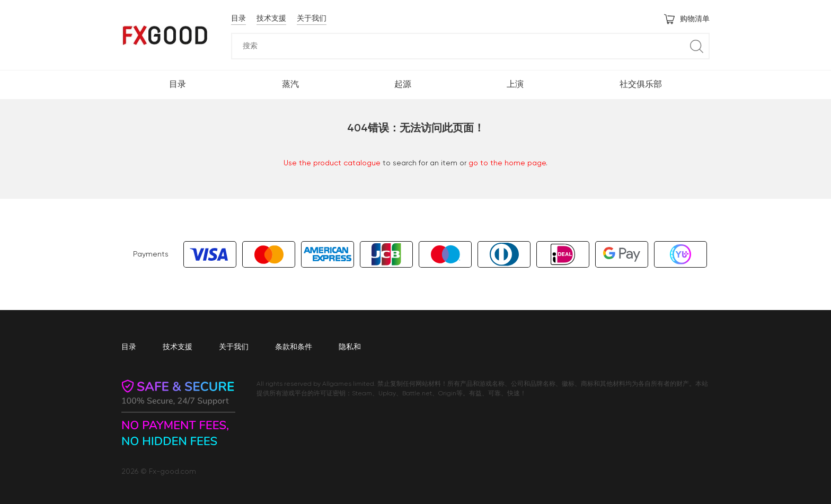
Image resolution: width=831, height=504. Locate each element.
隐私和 (350, 347)
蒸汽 (290, 85)
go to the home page (507, 163)
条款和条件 (294, 347)
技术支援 (271, 19)
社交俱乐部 (641, 85)
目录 (238, 19)
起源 (403, 85)
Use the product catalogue (332, 163)
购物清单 (687, 19)
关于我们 (312, 19)
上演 (515, 85)
